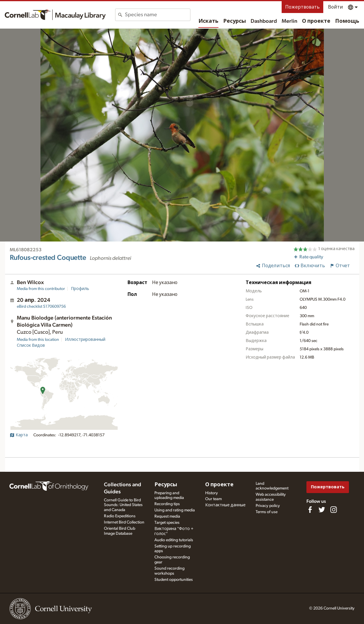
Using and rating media (175, 510)
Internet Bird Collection (124, 522)
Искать (208, 21)
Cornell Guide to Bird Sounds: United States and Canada (123, 505)
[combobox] (157, 15)
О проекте (316, 21)
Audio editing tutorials (174, 540)
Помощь (347, 21)
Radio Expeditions (120, 516)
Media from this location (38, 340)
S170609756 (41, 307)
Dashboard (264, 21)
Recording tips (167, 504)
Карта (19, 435)
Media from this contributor (41, 289)
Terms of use (267, 512)
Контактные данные (225, 505)
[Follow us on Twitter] (322, 510)
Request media (167, 516)
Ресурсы (235, 21)
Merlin (289, 21)
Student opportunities (174, 580)
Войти (336, 7)
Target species (167, 523)
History (212, 493)
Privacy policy (268, 506)
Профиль (80, 289)
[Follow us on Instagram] (334, 510)
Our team (213, 499)
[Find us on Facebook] (310, 510)
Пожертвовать (302, 7)
